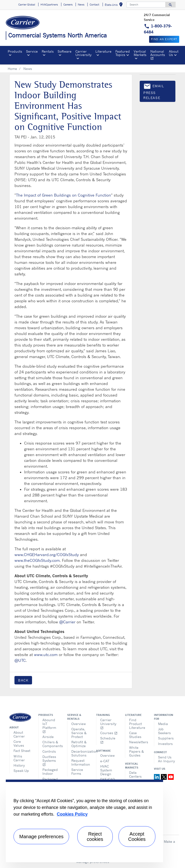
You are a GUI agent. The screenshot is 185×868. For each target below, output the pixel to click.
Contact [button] (94, 5)
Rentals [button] (48, 51)
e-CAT (105, 761)
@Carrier (67, 622)
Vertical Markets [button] (140, 53)
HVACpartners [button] (49, 5)
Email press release (154, 91)
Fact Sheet (22, 751)
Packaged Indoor (50, 772)
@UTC (20, 660)
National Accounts (159, 56)
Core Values (19, 743)
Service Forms (77, 772)
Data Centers (135, 774)
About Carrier (19, 734)
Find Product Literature (137, 724)
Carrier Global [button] (27, 5)
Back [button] (23, 680)
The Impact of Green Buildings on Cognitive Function (63, 195)
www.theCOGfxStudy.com (37, 560)
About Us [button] (174, 53)
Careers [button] (68, 5)
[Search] (146, 5)
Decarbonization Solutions (80, 753)
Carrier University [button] (83, 53)
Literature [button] (103, 51)
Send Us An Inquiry (166, 759)
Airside (48, 737)
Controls (49, 751)
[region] (84, 821)
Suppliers (166, 738)
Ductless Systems (49, 760)
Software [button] (65, 51)
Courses (109, 733)
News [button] (81, 5)
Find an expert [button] (164, 39)
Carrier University (108, 724)
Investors (165, 744)
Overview (79, 724)
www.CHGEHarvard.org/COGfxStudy (47, 555)
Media (163, 724)
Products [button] (15, 51)
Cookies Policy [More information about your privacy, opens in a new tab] (72, 814)
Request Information (80, 762)
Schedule (108, 740)
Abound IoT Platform (49, 726)
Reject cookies (95, 837)
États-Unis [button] (115, 5)
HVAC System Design (106, 770)
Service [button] (32, 51)
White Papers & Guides (136, 751)
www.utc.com (46, 655)
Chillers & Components (51, 744)
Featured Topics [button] (123, 53)
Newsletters (138, 742)
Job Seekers (164, 731)
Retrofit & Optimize (79, 744)
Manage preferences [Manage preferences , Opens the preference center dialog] (41, 837)
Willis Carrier (19, 758)
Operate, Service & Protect (79, 733)
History (19, 765)
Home (12, 69)
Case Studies (135, 735)
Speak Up (21, 771)
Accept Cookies (137, 837)
